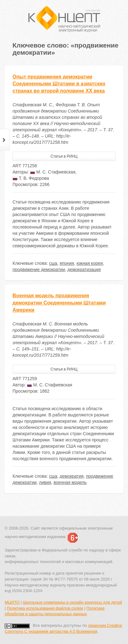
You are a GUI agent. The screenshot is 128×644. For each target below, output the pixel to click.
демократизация (84, 269)
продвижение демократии (39, 269)
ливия (45, 482)
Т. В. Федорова (31, 178)
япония (67, 263)
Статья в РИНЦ (64, 156)
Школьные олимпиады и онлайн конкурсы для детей (72, 602)
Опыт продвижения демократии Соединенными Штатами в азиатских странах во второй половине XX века (59, 84)
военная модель (70, 482)
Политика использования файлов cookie (45, 608)
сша (53, 263)
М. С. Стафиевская (53, 172)
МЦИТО (12, 602)
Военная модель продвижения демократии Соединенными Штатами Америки (59, 303)
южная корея (90, 263)
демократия (72, 476)
